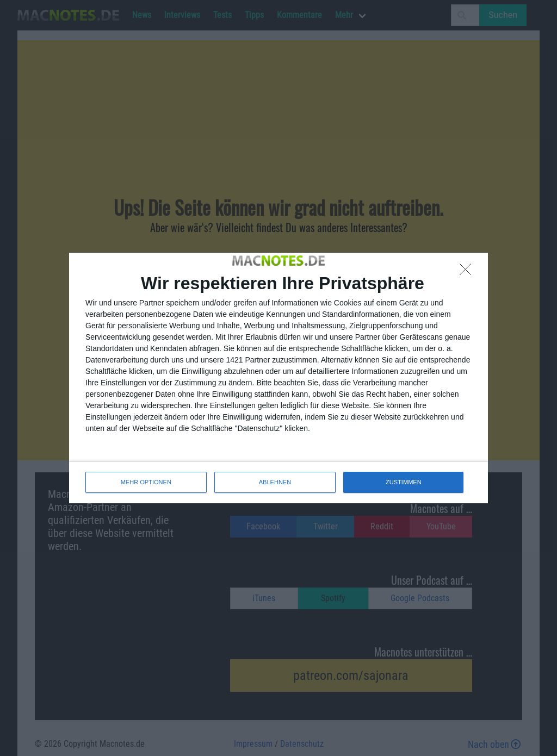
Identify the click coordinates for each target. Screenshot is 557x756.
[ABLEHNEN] (468, 272)
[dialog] (278, 378)
